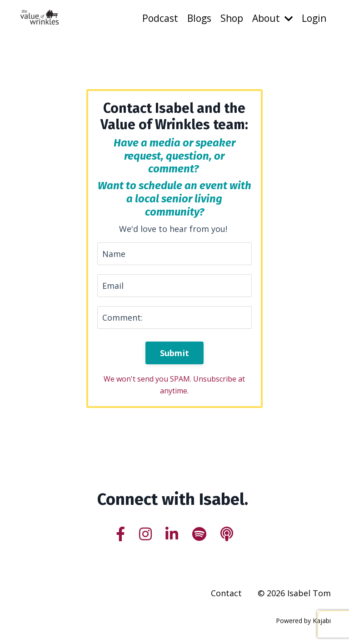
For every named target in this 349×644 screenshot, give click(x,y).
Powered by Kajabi (303, 621)
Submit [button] (175, 353)
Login (314, 18)
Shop (232, 18)
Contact (226, 593)
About (272, 18)
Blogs (199, 18)
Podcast (160, 18)
